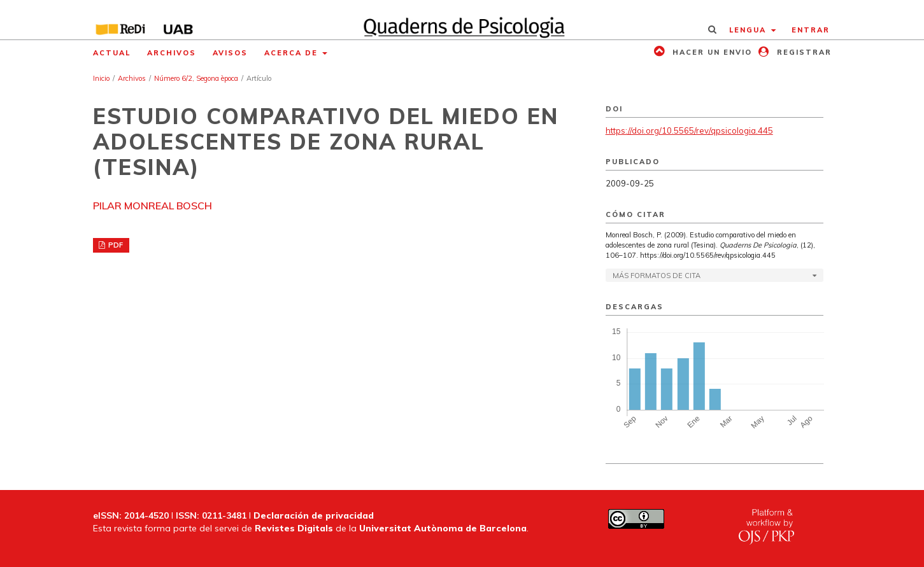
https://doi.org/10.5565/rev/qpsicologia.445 (689, 130)
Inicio (101, 78)
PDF (115, 245)
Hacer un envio (711, 52)
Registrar (803, 52)
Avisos (230, 53)
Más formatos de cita (657, 276)
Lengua (749, 30)
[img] (462, 20)
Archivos (172, 53)
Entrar (811, 30)
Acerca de (293, 53)
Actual (112, 53)
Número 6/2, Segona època (196, 78)
